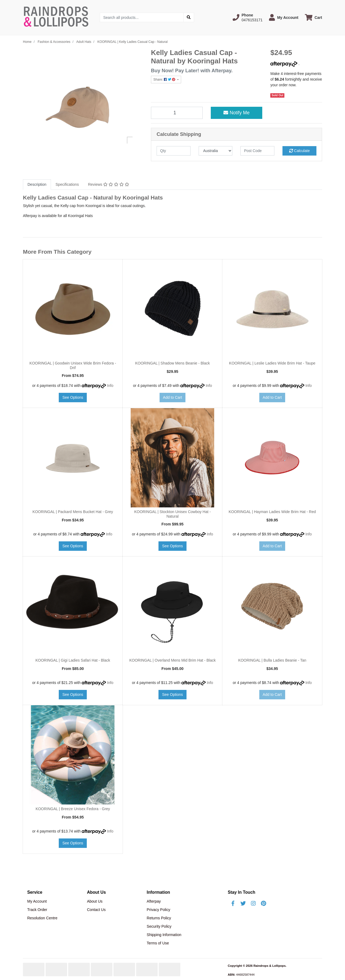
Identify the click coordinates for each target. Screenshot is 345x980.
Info (110, 386)
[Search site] (189, 17)
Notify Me (237, 113)
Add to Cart (173, 397)
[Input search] (142, 17)
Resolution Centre (42, 918)
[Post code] (257, 151)
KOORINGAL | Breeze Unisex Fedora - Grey (73, 809)
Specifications (67, 184)
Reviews (108, 184)
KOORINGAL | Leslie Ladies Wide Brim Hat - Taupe (272, 363)
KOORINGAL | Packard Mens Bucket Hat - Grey (73, 512)
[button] (248, 18)
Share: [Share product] (165, 80)
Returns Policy (159, 918)
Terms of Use (158, 943)
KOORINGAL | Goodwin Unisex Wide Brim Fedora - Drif (73, 365)
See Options (73, 397)
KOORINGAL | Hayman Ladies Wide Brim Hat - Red (272, 512)
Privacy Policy (158, 910)
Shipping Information (164, 935)
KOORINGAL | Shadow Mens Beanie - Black (172, 363)
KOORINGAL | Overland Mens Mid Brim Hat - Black (173, 660)
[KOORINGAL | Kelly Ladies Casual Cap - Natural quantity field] (177, 113)
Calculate (299, 151)
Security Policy (159, 926)
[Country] (216, 151)
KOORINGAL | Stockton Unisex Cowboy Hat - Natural (172, 514)
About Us (95, 901)
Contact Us (96, 910)
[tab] (37, 185)
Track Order (37, 910)
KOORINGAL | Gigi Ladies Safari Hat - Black (73, 660)
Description (37, 184)
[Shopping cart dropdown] (313, 17)
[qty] (174, 151)
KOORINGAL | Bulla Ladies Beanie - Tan (272, 660)
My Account (37, 901)
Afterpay (154, 901)
